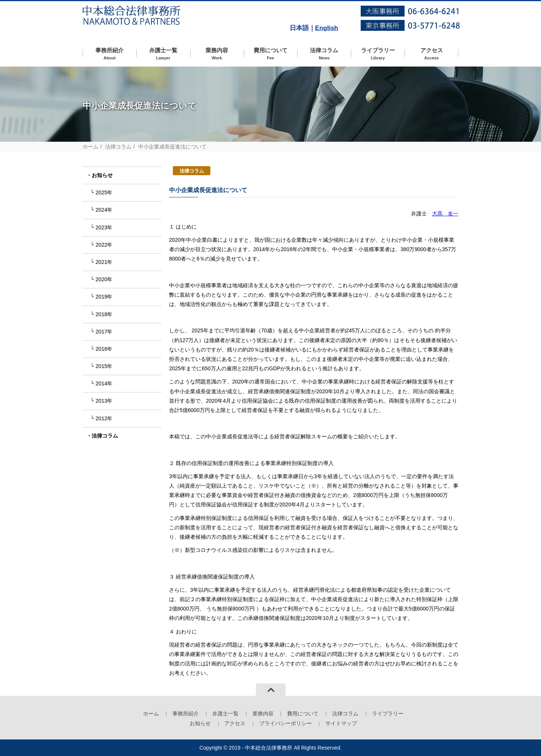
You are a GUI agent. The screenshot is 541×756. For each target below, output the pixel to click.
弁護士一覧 (163, 54)
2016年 (104, 349)
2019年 (104, 297)
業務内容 (217, 54)
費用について (271, 54)
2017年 (104, 332)
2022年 (104, 245)
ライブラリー (378, 54)
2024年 (104, 210)
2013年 (104, 401)
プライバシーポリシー (286, 723)
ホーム (91, 147)
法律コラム (324, 54)
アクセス (431, 54)
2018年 (104, 314)
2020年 (104, 279)
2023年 (104, 227)
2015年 (104, 366)
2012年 (104, 418)
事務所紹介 (110, 54)
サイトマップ (341, 723)
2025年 (104, 192)
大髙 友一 (445, 214)
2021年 (104, 262)
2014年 (104, 383)
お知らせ (102, 175)
